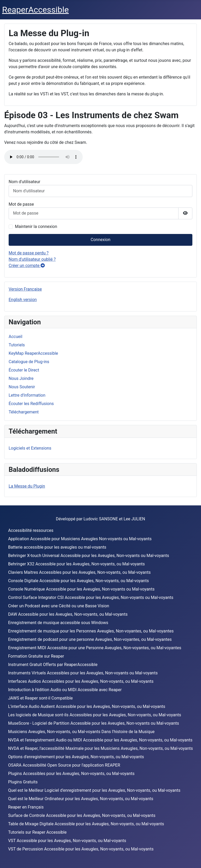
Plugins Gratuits (23, 782)
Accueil (15, 337)
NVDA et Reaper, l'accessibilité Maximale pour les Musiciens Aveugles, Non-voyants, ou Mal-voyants (100, 748)
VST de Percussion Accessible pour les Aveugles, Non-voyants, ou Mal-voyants (81, 849)
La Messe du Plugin (27, 486)
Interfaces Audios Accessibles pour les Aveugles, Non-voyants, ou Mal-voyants (81, 681)
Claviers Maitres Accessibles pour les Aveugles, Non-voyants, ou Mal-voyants (79, 572)
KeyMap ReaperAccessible (33, 353)
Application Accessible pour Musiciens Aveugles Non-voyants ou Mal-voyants (80, 539)
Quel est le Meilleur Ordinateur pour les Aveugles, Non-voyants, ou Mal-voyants (81, 799)
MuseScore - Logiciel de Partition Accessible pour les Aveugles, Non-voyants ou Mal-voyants (94, 723)
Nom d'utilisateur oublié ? (32, 259)
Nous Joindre (21, 378)
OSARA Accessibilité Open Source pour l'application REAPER (64, 765)
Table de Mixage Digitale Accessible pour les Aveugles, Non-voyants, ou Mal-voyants (86, 824)
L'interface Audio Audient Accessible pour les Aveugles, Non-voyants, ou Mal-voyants (87, 706)
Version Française (25, 289)
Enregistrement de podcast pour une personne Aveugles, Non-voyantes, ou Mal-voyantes (90, 639)
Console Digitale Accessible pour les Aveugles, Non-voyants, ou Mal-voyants (79, 581)
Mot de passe (21, 204)
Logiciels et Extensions (30, 448)
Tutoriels (17, 345)
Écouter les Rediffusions (31, 404)
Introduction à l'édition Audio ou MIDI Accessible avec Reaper (65, 690)
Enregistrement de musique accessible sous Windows (58, 623)
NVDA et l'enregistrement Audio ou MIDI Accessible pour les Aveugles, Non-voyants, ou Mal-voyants (100, 740)
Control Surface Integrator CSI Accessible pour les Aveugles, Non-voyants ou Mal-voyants (91, 597)
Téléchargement (24, 412)
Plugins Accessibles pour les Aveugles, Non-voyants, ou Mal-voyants (71, 774)
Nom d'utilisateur (24, 182)
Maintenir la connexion (36, 226)
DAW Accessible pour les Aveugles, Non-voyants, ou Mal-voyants (68, 614)
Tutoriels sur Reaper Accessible (37, 832)
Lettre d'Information (27, 395)
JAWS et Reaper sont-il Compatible (40, 698)
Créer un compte (27, 266)
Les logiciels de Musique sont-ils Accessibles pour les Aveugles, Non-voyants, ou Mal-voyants (95, 715)
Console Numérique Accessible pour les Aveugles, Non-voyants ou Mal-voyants (81, 589)
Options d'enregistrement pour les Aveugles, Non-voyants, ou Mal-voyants (76, 757)
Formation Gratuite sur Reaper (36, 656)
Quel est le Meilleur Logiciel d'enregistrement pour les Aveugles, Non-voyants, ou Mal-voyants (94, 790)
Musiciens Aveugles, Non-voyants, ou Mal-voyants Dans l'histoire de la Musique (81, 732)
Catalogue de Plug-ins (29, 362)
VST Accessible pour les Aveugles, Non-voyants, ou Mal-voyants (67, 841)
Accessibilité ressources (31, 530)
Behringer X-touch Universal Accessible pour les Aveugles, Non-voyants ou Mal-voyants (89, 556)
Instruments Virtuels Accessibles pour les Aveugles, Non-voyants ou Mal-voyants (83, 673)
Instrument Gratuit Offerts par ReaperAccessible (53, 665)
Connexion (100, 240)
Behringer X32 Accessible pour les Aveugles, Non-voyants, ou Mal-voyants (76, 564)
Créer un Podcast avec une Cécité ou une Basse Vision (59, 606)
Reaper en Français (26, 807)
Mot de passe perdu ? (29, 253)
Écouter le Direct (24, 370)
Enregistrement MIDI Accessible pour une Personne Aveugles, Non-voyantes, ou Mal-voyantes (95, 648)
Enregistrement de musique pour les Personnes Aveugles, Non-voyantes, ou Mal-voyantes (91, 631)
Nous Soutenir (22, 387)
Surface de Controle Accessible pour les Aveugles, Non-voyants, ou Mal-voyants (82, 815)
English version (23, 300)
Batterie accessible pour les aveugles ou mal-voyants (57, 547)
